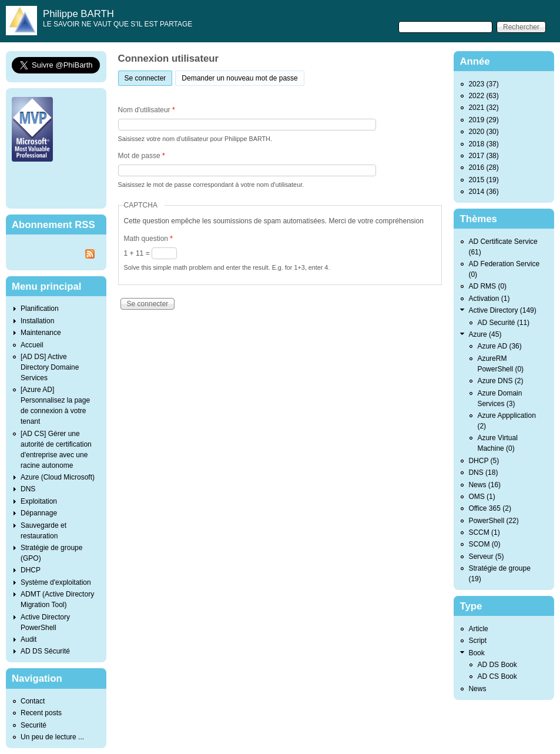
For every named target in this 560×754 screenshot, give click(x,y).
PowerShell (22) (493, 521)
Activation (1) (489, 299)
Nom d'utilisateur (147, 110)
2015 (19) (483, 180)
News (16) (484, 485)
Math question (148, 239)
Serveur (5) (486, 557)
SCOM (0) (484, 544)
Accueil (32, 345)
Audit (28, 639)
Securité (33, 725)
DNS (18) (483, 472)
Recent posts (41, 713)
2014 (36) (483, 192)
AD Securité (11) (503, 323)
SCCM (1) (484, 532)
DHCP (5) (484, 461)
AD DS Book (497, 665)
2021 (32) (483, 108)
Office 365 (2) (489, 508)
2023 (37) (483, 84)
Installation (37, 321)
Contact (33, 701)
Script (477, 641)
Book (476, 653)
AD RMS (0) (487, 286)
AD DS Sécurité (45, 651)
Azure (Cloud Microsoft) (58, 477)
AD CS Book (497, 676)
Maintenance (41, 333)
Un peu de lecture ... (52, 737)
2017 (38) (483, 156)
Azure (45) (485, 334)
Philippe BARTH (78, 14)
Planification (40, 309)
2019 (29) (483, 120)
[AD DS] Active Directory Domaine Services (50, 367)
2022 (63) (483, 96)
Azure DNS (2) (500, 381)
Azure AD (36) (499, 346)
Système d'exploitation (56, 582)
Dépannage (39, 513)
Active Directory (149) (502, 310)
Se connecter (149, 77)
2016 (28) (483, 167)
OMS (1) (482, 497)
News (477, 689)
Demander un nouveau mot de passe (239, 78)
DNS (28, 489)
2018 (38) (483, 144)
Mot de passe (142, 156)
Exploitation (39, 501)
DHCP (31, 570)
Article (478, 629)
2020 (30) (483, 132)
